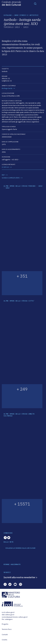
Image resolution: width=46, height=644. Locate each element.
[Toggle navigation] (35, 4)
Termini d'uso (7, 629)
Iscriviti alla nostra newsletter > (20, 577)
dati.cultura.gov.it (8, 615)
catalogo (8, 15)
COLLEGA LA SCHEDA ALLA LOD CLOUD (20, 548)
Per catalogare (7, 619)
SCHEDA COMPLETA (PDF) (11, 178)
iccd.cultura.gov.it (8, 612)
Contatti (5, 635)
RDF (3, 175)
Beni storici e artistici (26, 15)
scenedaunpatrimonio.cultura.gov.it (15, 617)
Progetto (5, 624)
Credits (5, 640)
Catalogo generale (11, 3)
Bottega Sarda (7, 88)
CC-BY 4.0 (5, 167)
